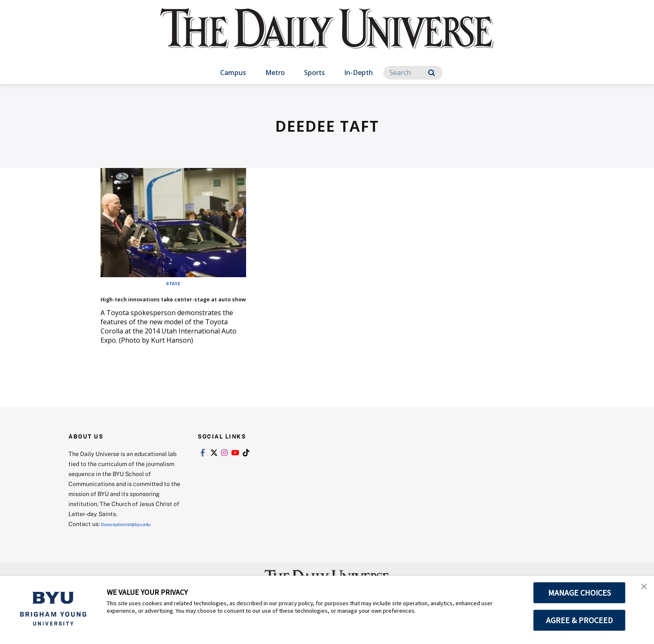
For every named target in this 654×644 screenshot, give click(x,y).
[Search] (413, 73)
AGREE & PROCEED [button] (580, 620)
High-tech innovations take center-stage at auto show (168, 304)
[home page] (327, 37)
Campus (233, 73)
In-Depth (358, 73)
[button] (640, 591)
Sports (314, 73)
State (173, 283)
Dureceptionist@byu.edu (135, 536)
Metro (275, 73)
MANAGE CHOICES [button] (580, 593)
